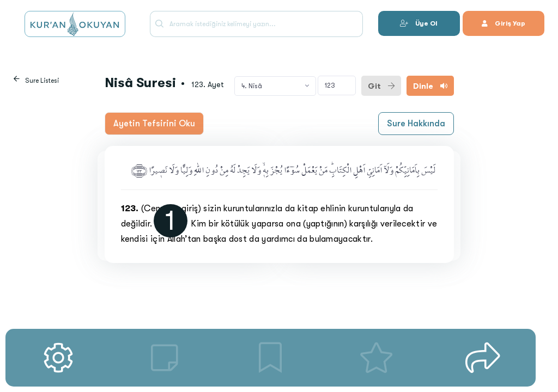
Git (381, 86)
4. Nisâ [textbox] (252, 86)
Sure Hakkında (416, 124)
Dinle (430, 86)
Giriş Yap (504, 23)
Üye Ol (419, 23)
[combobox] (275, 86)
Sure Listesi (42, 81)
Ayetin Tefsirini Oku (154, 124)
